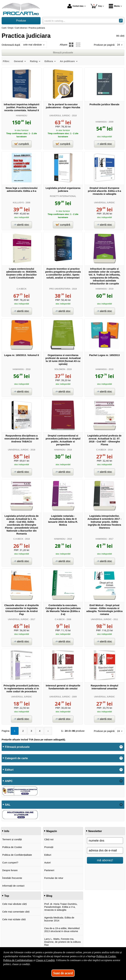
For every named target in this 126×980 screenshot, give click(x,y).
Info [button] (7, 831)
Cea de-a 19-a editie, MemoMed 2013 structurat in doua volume (62, 930)
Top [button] (7, 896)
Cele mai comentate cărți (16, 912)
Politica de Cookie (12, 847)
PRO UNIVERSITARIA (60, 289)
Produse (21, 21)
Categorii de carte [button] (16, 758)
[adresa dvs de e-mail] (105, 850)
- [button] (121, 781)
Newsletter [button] (95, 831)
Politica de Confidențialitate (17, 855)
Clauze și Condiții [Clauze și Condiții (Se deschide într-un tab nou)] (45, 960)
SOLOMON (60, 369)
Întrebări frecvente (12, 878)
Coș (96, 6)
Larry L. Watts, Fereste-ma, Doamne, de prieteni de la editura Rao (63, 942)
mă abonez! (105, 860)
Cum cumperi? (10, 863)
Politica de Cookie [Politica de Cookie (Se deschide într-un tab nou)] (106, 956)
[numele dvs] (105, 841)
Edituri (48, 855)
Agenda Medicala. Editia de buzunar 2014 (59, 919)
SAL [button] (8, 805)
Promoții (49, 847)
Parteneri (49, 870)
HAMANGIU (22, 116)
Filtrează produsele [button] (17, 747)
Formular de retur (54, 878)
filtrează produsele (63, 52)
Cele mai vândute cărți (15, 904)
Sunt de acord (63, 973)
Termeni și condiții (12, 839)
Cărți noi (49, 839)
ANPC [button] (9, 781)
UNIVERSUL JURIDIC (60, 116)
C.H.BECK (21, 289)
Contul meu (75, 6)
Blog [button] (49, 896)
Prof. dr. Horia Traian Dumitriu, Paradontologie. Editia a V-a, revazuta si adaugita (61, 907)
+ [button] (121, 747)
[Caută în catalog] (121, 21)
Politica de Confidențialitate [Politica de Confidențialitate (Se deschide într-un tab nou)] (18, 960)
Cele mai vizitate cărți (14, 919)
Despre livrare (10, 870)
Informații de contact (13, 886)
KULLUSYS (18, 203)
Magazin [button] (52, 831)
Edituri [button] (9, 770)
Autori (47, 863)
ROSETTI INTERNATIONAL (63, 196)
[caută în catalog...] (80, 21)
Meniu (114, 6)
